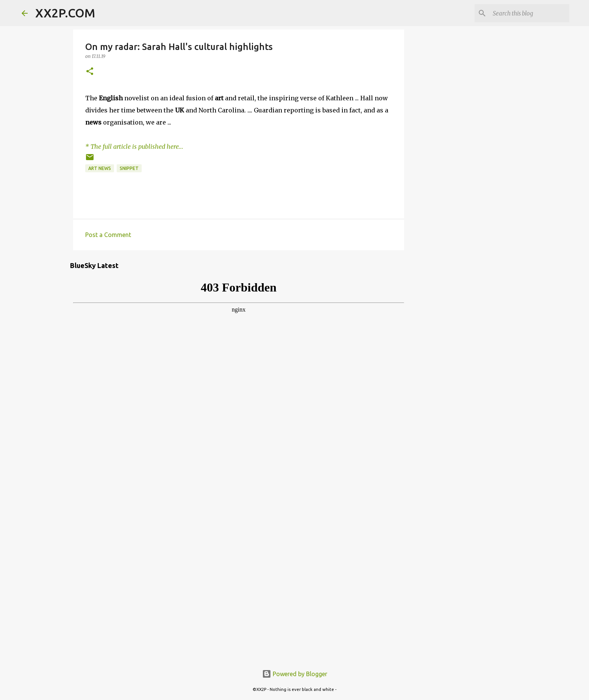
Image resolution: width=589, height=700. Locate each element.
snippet (129, 168)
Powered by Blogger (295, 674)
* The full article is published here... (134, 147)
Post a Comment (108, 235)
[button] (90, 72)
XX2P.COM (65, 13)
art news (100, 168)
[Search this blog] (530, 13)
